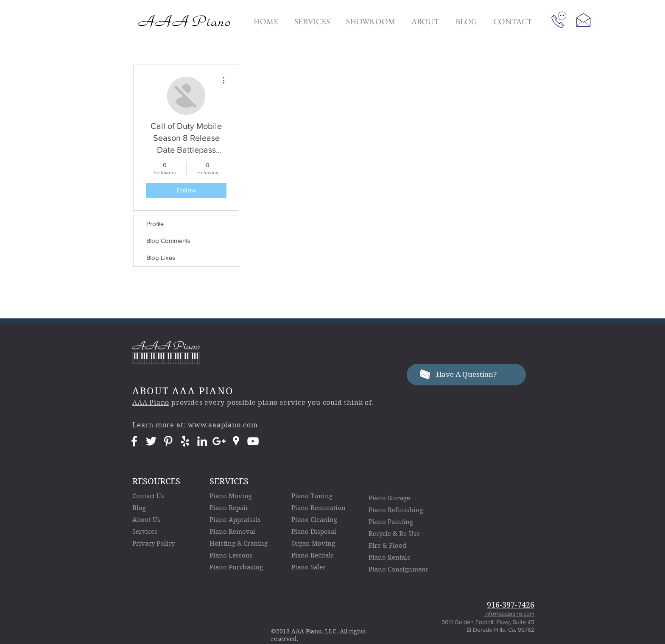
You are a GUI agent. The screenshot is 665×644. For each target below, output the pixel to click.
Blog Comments (168, 241)
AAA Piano (151, 403)
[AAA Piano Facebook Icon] (134, 441)
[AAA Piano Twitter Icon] (151, 441)
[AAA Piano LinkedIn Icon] (202, 441)
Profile (155, 224)
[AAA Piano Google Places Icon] (236, 441)
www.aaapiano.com (223, 425)
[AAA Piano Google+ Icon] (219, 441)
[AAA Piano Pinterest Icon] (168, 441)
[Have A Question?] (466, 375)
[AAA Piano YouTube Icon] (253, 441)
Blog (139, 508)
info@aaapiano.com (509, 613)
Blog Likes (161, 258)
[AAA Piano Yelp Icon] (185, 441)
